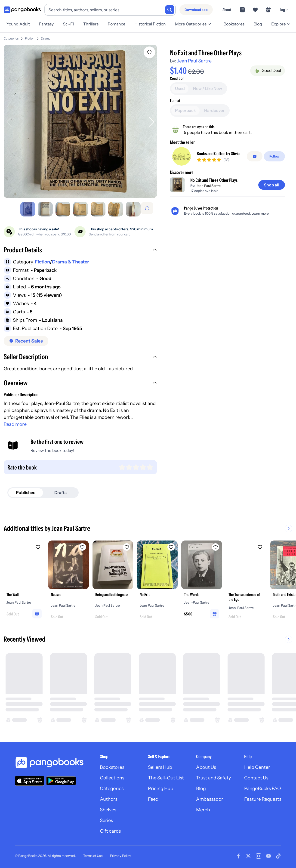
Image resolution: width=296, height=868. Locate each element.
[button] (80, 249)
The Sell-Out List (166, 776)
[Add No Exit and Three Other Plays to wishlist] (149, 50)
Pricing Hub (161, 787)
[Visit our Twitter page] (248, 854)
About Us (206, 765)
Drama (46, 37)
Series (106, 819)
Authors (109, 797)
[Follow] (274, 154)
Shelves (108, 808)
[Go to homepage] (22, 10)
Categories (11, 37)
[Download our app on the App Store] (30, 779)
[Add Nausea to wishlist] (82, 545)
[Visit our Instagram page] (259, 854)
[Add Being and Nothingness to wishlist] (127, 545)
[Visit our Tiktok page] (278, 854)
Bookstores (112, 765)
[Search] (170, 10)
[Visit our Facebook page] (238, 854)
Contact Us (256, 776)
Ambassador (210, 797)
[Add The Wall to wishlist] (38, 545)
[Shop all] (272, 183)
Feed (153, 797)
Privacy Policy (121, 854)
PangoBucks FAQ (263, 787)
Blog (201, 787)
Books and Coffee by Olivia (218, 152)
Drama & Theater (71, 260)
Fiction (30, 37)
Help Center (257, 765)
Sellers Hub (160, 765)
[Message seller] (255, 154)
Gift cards (110, 829)
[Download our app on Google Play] (61, 779)
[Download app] (196, 10)
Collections (112, 776)
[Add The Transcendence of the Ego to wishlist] (260, 545)
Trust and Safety (213, 776)
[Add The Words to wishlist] (216, 545)
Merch (203, 808)
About (227, 10)
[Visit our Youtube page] (268, 854)
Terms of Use (93, 854)
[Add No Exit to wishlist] (171, 545)
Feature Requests (263, 797)
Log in (284, 10)
